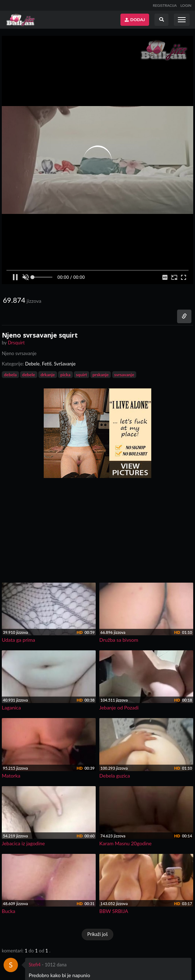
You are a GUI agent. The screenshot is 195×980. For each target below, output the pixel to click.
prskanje (101, 375)
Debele (32, 364)
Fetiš (47, 364)
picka (65, 375)
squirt (82, 375)
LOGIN (186, 5)
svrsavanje (124, 375)
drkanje (48, 375)
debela (10, 375)
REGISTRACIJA (165, 5)
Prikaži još (97, 934)
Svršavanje (65, 364)
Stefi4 (35, 965)
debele (29, 375)
